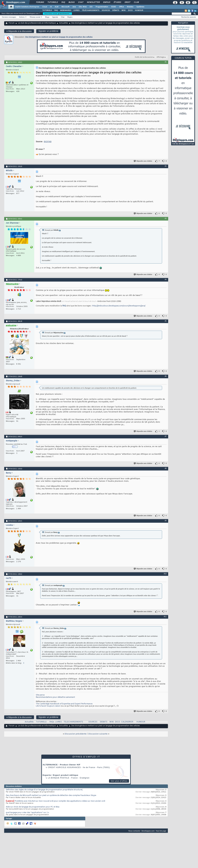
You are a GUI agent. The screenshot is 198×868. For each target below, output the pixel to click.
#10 (165, 574)
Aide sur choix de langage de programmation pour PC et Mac (33, 807)
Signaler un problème (48, 31)
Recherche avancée (189, 17)
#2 (166, 166)
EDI (91, 7)
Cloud (45, 7)
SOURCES (106, 10)
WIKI (124, 10)
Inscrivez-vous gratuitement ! (57, 14)
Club (136, 2)
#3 (166, 218)
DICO (130, 10)
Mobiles (130, 7)
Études (117, 2)
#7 (166, 436)
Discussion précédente (76, 734)
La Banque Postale (59, 778)
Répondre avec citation (143, 161)
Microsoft (65, 7)
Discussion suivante (98, 734)
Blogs (71, 2)
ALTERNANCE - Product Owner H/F (62, 765)
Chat (81, 2)
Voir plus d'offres (119, 781)
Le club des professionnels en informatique (37, 23)
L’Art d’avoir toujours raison (48, 706)
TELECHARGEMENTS (73, 722)
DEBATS (104, 722)
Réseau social (35, 17)
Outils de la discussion (144, 57)
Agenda (55, 17)
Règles (70, 17)
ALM (57, 7)
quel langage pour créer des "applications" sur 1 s (27, 813)
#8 (166, 468)
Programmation (102, 7)
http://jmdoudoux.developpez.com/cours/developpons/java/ (119, 306)
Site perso (40, 695)
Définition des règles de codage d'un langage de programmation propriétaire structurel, (44, 790)
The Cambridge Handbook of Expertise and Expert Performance (64, 704)
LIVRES (76, 10)
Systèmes (140, 7)
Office (121, 7)
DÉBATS (116, 10)
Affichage (160, 57)
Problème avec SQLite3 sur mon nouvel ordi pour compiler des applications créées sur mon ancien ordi (60, 801)
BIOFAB (48, 142)
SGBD (114, 7)
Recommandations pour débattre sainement (55, 697)
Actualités (64, 23)
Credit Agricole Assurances (64, 767)
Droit (127, 2)
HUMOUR (139, 10)
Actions (22, 17)
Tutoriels (53, 2)
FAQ (63, 2)
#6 (166, 376)
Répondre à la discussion (19, 31)
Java (74, 7)
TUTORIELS (47, 10)
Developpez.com (148, 831)
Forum (12, 23)
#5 (166, 321)
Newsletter (93, 2)
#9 (166, 521)
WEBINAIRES (66, 10)
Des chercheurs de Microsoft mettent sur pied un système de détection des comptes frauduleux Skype (51, 795)
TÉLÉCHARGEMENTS (91, 10)
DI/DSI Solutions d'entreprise (27, 7)
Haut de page (161, 831)
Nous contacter (134, 831)
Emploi (107, 2)
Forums (40, 2)
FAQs (52, 722)
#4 (166, 279)
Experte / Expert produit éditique (60, 775)
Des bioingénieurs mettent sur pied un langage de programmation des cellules (59, 37)
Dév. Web (83, 7)
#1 (166, 62)
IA (51, 7)
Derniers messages (9, 17)
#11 (165, 617)
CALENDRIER (127, 722)
